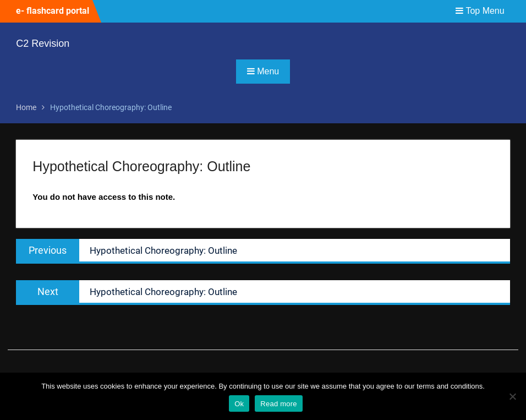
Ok (239, 404)
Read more (279, 404)
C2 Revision (43, 43)
